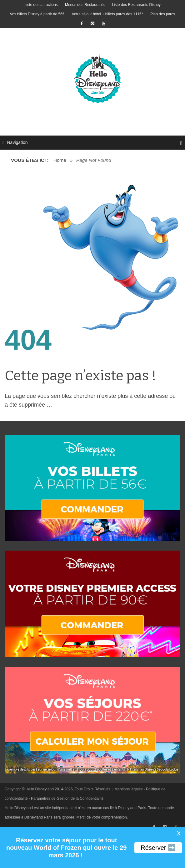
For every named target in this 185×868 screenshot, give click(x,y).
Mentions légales (128, 789)
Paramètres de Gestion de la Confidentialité (67, 799)
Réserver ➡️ (158, 848)
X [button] (179, 834)
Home (60, 160)
